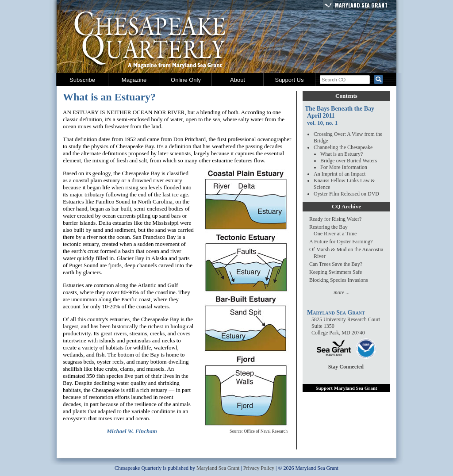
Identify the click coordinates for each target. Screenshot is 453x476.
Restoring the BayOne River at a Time (333, 230)
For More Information (344, 167)
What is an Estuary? (342, 154)
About (238, 80)
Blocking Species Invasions (339, 280)
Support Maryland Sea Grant (346, 388)
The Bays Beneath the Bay (340, 109)
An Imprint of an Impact (340, 174)
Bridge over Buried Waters (349, 161)
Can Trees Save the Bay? (336, 264)
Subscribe (82, 80)
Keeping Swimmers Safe (336, 272)
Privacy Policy (259, 468)
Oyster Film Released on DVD (346, 194)
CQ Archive (346, 206)
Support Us (289, 80)
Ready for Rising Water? (335, 219)
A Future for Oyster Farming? (341, 242)
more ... (342, 292)
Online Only (186, 80)
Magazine (134, 80)
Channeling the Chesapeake (343, 147)
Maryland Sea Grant (361, 5)
